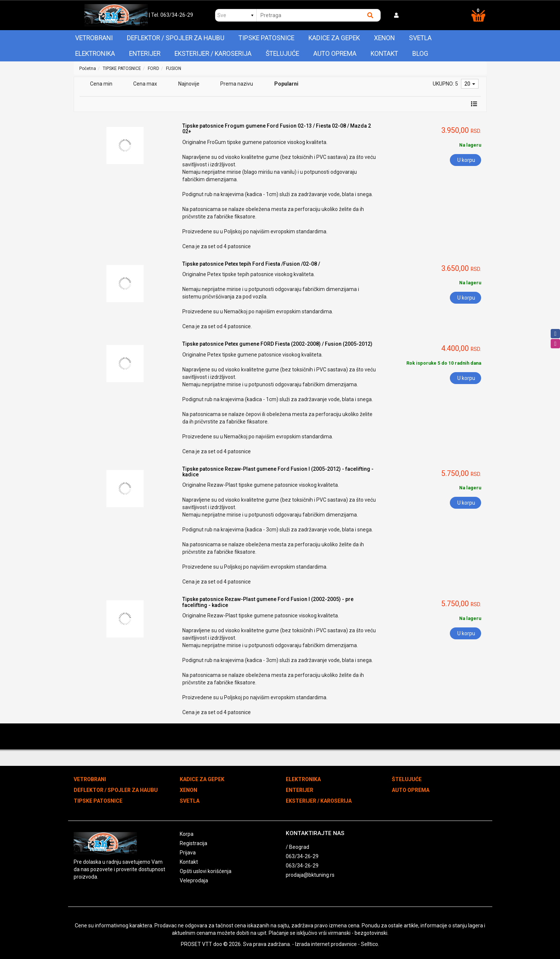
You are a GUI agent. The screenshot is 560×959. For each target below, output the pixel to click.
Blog (420, 54)
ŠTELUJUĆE (282, 54)
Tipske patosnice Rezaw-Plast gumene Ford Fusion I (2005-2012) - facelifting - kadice (278, 472)
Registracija (193, 843)
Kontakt (384, 54)
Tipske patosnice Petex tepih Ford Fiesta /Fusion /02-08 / (251, 264)
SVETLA (420, 38)
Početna (88, 68)
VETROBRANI (94, 38)
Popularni (286, 84)
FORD (153, 68)
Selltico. (370, 944)
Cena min (101, 84)
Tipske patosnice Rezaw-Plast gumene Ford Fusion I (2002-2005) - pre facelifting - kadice (268, 602)
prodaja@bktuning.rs (310, 875)
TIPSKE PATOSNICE (266, 38)
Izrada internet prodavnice (326, 944)
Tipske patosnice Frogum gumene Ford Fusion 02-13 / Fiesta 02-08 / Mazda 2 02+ (277, 129)
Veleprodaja (194, 880)
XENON (384, 38)
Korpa (187, 834)
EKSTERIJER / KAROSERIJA (213, 54)
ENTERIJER (145, 54)
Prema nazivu (237, 84)
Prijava (188, 853)
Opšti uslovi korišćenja (206, 871)
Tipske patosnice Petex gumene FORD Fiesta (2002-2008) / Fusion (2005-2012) (277, 344)
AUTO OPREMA (335, 54)
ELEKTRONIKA (95, 54)
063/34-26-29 (302, 856)
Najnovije (189, 84)
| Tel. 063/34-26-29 (171, 15)
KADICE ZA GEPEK (334, 38)
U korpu (466, 160)
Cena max (145, 84)
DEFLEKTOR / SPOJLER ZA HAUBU (176, 38)
